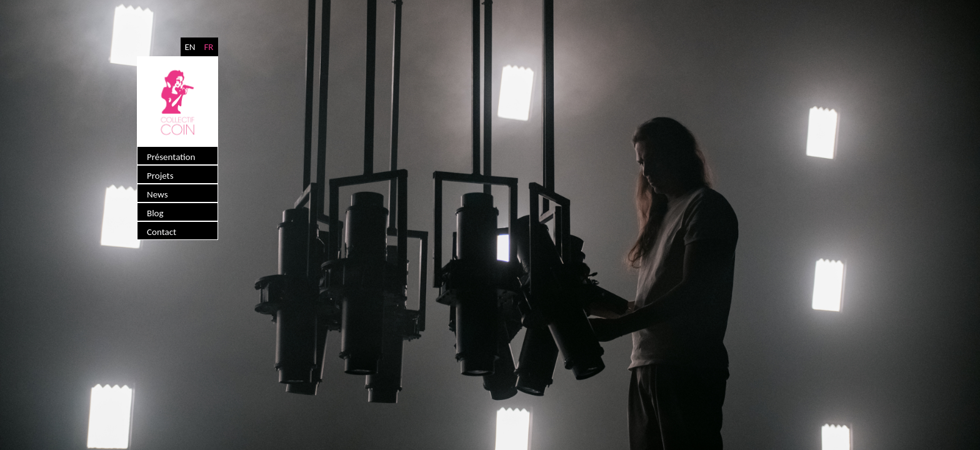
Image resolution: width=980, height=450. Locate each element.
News (157, 194)
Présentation (171, 157)
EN (190, 47)
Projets (160, 176)
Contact (162, 232)
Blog (155, 213)
